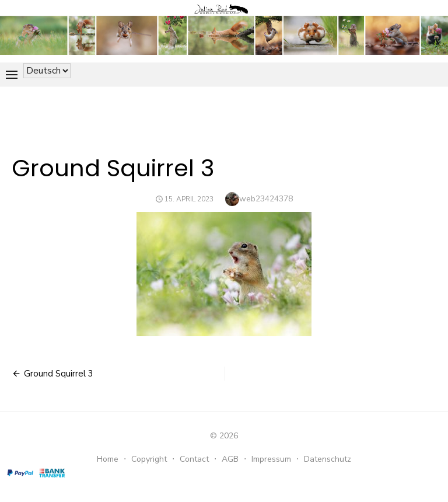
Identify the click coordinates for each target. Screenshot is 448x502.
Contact (194, 459)
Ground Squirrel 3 (59, 374)
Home (108, 459)
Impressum (271, 459)
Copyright (149, 459)
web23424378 (266, 199)
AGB (230, 459)
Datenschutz (328, 459)
